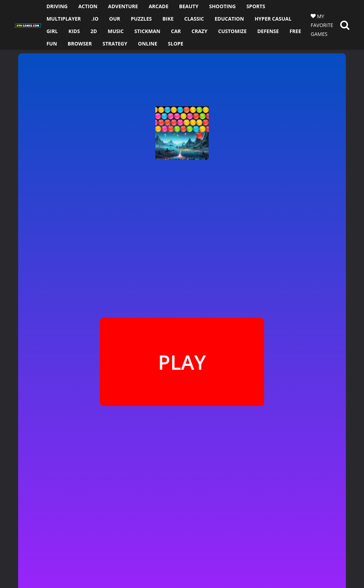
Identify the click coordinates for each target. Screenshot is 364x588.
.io (95, 19)
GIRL (52, 31)
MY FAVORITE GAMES (322, 25)
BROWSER (80, 44)
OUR (115, 19)
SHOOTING (222, 6)
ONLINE (148, 44)
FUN (52, 44)
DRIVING (57, 6)
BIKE (168, 19)
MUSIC (116, 31)
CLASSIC (194, 19)
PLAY (182, 362)
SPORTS (256, 6)
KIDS (74, 31)
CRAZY (200, 31)
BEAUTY (189, 6)
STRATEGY (115, 44)
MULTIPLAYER (64, 19)
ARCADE (159, 6)
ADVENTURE (123, 6)
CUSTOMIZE (232, 31)
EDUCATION (229, 19)
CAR (176, 31)
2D (94, 31)
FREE (295, 31)
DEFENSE (268, 31)
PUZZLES (141, 19)
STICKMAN (147, 31)
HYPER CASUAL (273, 19)
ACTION (88, 6)
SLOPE (175, 44)
